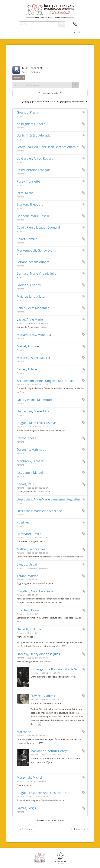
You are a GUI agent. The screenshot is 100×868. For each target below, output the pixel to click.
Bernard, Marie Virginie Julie (36, 273)
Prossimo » (79, 829)
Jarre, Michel (26, 193)
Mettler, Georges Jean (32, 549)
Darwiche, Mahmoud (32, 450)
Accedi (77, 32)
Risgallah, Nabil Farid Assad (36, 591)
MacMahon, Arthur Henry (49, 751)
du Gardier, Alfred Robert (35, 158)
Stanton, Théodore (30, 204)
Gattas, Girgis (26, 808)
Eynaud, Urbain (28, 564)
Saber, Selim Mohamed (33, 308)
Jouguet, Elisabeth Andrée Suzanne (41, 793)
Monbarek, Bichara (30, 461)
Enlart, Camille (27, 239)
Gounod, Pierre (28, 112)
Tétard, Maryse (27, 576)
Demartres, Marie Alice (33, 411)
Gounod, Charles (29, 285)
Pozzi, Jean (24, 522)
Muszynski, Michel (29, 777)
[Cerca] (76, 85)
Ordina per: (28, 102)
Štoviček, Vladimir (43, 696)
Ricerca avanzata (50, 93)
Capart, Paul (25, 484)
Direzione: (66, 102)
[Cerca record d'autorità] (42, 85)
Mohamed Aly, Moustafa (34, 335)
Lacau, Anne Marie (30, 319)
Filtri (19, 58)
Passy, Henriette (28, 181)
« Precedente (26, 829)
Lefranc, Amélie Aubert (33, 262)
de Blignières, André (31, 124)
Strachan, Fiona (28, 610)
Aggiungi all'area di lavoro (84, 112)
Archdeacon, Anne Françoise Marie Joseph (47, 381)
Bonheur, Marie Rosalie (33, 216)
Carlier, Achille (27, 369)
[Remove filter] (23, 78)
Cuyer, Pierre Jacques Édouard (38, 227)
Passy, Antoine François (34, 170)
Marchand (24, 732)
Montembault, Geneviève (35, 250)
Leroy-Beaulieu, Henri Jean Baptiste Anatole (47, 147)
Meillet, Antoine (28, 346)
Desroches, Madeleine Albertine (39, 511)
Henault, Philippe (29, 629)
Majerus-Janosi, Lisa (31, 296)
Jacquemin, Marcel (30, 473)
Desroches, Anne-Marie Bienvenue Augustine (49, 499)
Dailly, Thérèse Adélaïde (34, 135)
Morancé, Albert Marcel (33, 358)
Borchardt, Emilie (29, 534)
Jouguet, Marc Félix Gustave (36, 423)
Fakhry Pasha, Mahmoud (34, 400)
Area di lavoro (75, 24)
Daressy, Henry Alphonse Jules (38, 654)
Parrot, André (26, 438)
